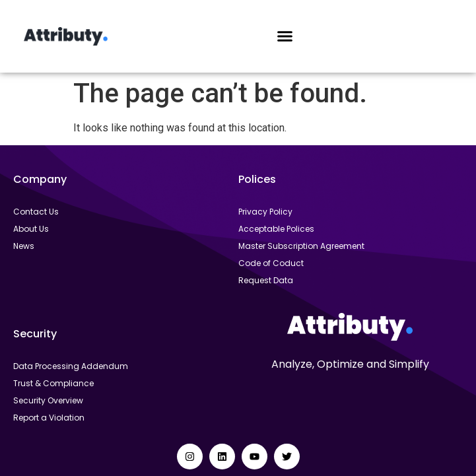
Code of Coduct (271, 263)
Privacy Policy (265, 212)
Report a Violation (49, 418)
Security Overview (48, 400)
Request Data (266, 280)
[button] (285, 36)
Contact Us (36, 212)
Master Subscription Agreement (301, 246)
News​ (24, 246)
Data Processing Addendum (71, 366)
